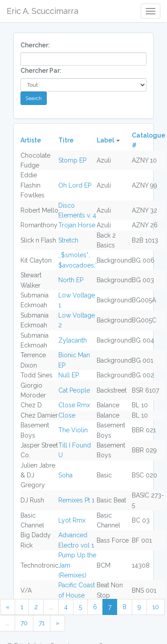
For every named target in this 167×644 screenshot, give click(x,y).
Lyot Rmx (72, 520)
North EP (71, 280)
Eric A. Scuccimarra (43, 11)
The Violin (73, 430)
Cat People (74, 390)
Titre (66, 140)
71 (42, 623)
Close (67, 415)
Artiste (31, 140)
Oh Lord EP (75, 185)
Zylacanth (73, 340)
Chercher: (35, 45)
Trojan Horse (77, 225)
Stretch (68, 240)
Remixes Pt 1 (76, 500)
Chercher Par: (41, 71)
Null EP (69, 375)
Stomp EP (72, 160)
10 (156, 607)
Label (105, 140)
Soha (65, 475)
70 (24, 623)
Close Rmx (74, 405)
